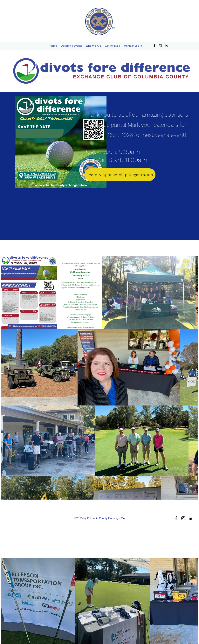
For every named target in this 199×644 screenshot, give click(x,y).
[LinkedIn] (166, 46)
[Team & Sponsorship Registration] (120, 175)
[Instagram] (160, 46)
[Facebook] (154, 46)
